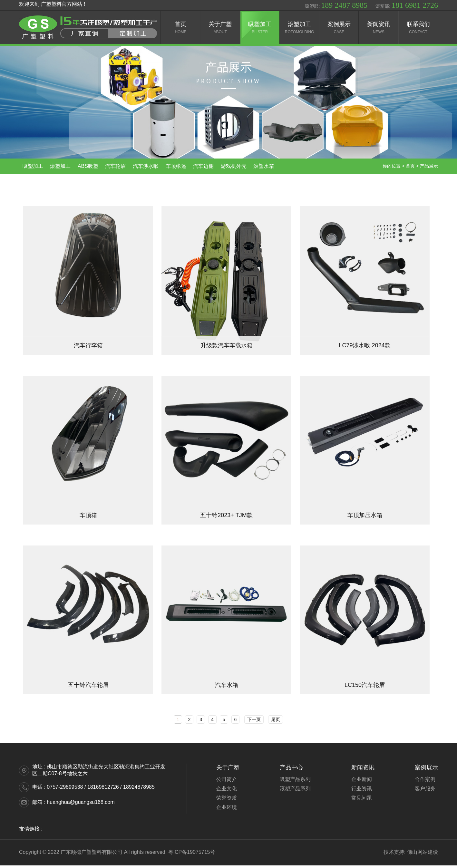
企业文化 (227, 791)
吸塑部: (336, 5)
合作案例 (425, 782)
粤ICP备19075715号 (192, 855)
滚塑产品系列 (295, 791)
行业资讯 (362, 791)
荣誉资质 (227, 800)
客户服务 (425, 791)
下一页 (254, 722)
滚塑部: (407, 5)
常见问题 (362, 800)
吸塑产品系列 (295, 782)
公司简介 (227, 782)
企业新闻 (362, 782)
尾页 (276, 722)
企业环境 (227, 810)
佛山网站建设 (423, 855)
